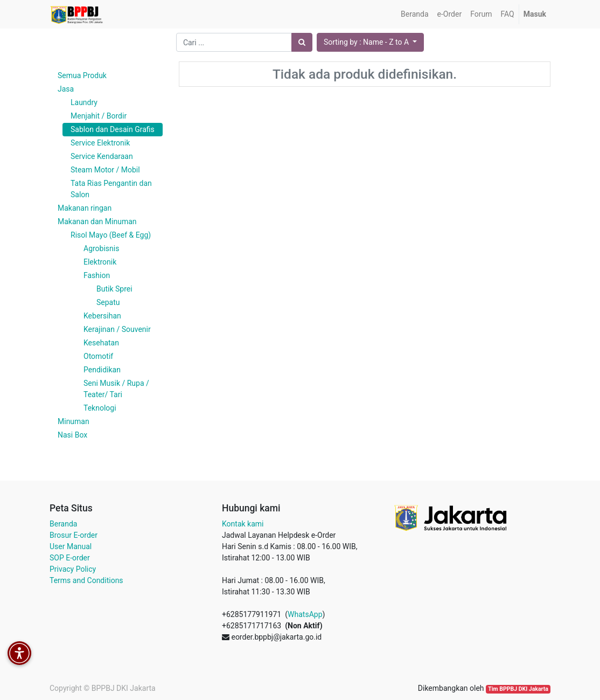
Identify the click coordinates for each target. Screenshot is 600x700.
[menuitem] (414, 14)
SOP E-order (70, 558)
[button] (370, 42)
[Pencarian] (302, 42)
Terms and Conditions (86, 580)
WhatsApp (305, 614)
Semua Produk (82, 75)
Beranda (63, 524)
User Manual (71, 546)
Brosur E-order (74, 535)
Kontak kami (243, 524)
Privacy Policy (73, 569)
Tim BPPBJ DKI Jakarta (518, 689)
